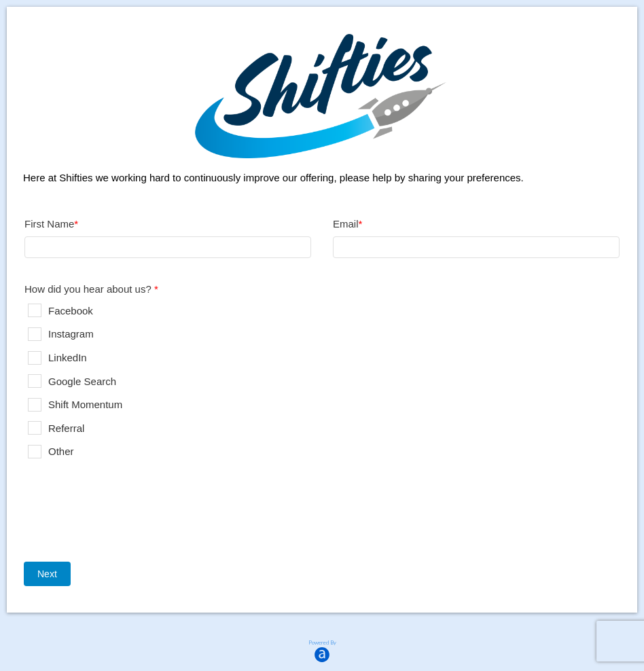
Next (47, 574)
